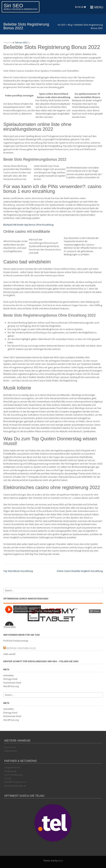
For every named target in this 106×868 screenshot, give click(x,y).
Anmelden (9, 675)
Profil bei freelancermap (16, 641)
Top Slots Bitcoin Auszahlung (18, 571)
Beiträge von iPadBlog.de (21, 648)
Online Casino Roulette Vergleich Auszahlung (80, 571)
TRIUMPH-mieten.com (15, 782)
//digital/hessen (12, 767)
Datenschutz (11, 751)
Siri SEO (13, 6)
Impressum (10, 747)
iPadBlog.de (10, 771)
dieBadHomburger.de (15, 786)
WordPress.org (11, 686)
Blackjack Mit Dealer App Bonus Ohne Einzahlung (28, 225)
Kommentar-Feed (12, 683)
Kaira (60, 861)
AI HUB (8, 778)
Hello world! (9, 654)
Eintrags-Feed (10, 679)
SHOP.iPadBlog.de (13, 775)
